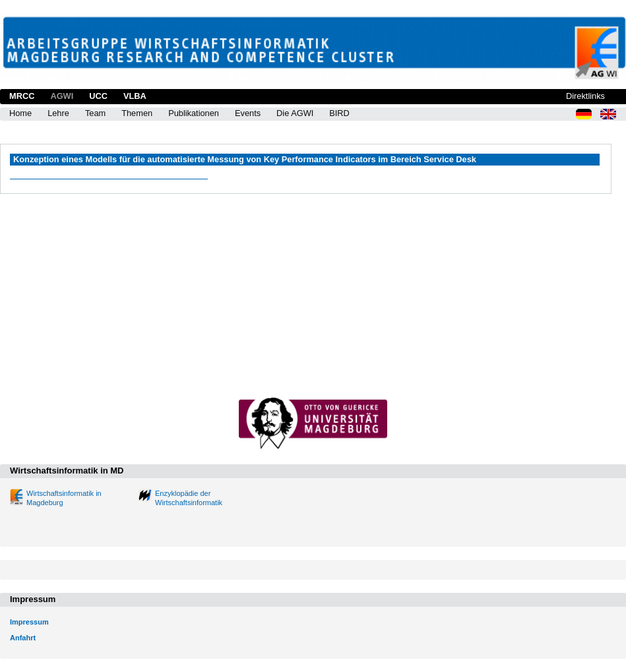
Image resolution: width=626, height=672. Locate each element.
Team (95, 113)
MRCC (22, 96)
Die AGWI (295, 113)
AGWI (62, 96)
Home (20, 113)
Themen (137, 113)
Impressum (29, 622)
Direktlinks (585, 96)
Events (248, 113)
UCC (98, 96)
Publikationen (194, 113)
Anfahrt (23, 638)
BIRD (339, 113)
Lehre (58, 113)
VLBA (135, 96)
